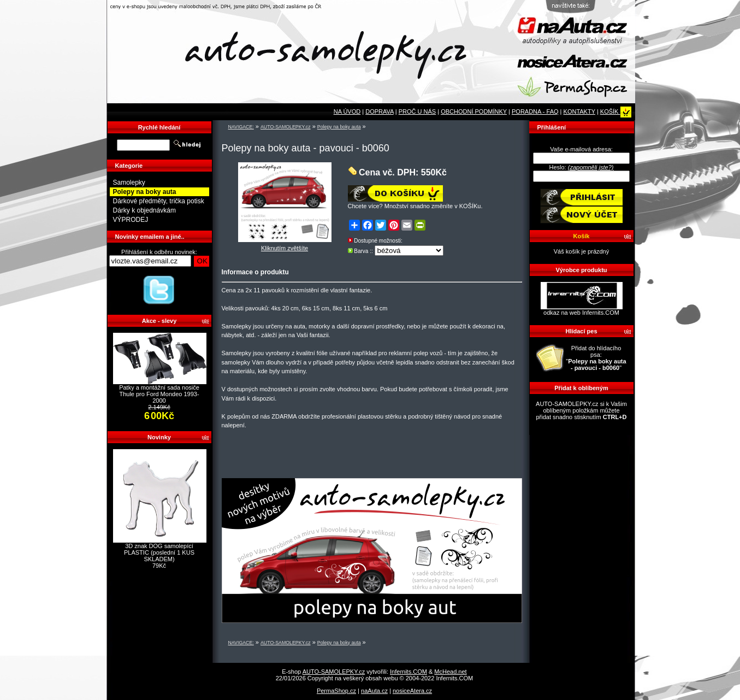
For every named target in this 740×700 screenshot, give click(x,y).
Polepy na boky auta (339, 127)
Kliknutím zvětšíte (285, 245)
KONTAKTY (579, 111)
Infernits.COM (409, 672)
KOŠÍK (616, 111)
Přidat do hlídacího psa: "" (596, 358)
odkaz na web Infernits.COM (581, 313)
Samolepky (129, 183)
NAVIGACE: (241, 127)
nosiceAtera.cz (412, 691)
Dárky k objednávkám (144, 210)
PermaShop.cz (336, 691)
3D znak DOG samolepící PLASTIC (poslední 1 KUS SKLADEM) (159, 552)
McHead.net (450, 672)
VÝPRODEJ (131, 220)
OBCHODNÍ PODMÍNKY (474, 111)
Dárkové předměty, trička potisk (159, 201)
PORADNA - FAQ (535, 111)
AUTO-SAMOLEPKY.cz (286, 127)
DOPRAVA (380, 111)
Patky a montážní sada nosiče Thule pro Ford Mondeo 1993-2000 (159, 394)
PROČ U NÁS (417, 111)
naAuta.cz (374, 691)
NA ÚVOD (347, 111)
